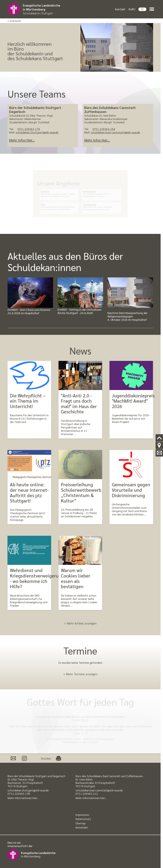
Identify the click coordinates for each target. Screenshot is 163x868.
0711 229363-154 (104, 129)
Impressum (82, 815)
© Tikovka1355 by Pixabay (92, 537)
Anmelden (82, 827)
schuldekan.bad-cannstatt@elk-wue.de (115, 132)
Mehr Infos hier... (22, 140)
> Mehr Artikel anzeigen (80, 623)
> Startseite (14, 21)
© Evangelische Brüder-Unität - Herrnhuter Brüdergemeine (80, 739)
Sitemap (81, 823)
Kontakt (120, 9)
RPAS (48, 203)
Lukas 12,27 (80, 733)
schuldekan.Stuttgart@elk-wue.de (37, 132)
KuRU (132, 9)
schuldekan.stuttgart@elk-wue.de (28, 790)
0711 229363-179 (29, 129)
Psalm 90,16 (80, 720)
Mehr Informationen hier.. (23, 798)
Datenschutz (83, 819)
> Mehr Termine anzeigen (80, 674)
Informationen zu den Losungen (80, 742)
